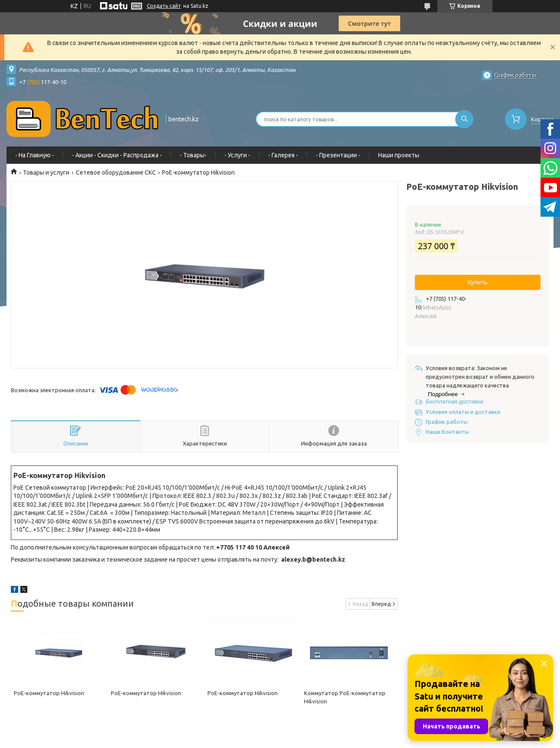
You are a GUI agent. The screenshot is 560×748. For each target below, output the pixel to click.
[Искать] (464, 119)
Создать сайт (164, 6)
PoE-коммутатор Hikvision (49, 693)
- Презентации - (338, 155)
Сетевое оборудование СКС (116, 172)
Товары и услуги (46, 172)
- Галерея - (283, 155)
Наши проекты (399, 155)
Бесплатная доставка (455, 402)
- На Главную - (35, 155)
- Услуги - (237, 155)
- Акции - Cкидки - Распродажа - (117, 155)
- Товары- (193, 155)
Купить (478, 282)
